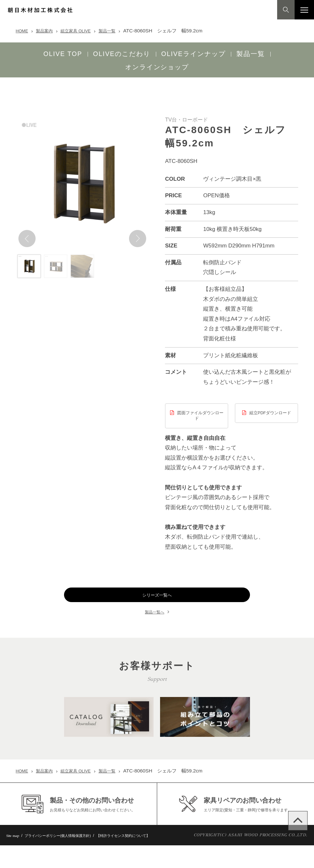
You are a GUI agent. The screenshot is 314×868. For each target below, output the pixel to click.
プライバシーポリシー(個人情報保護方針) (68, 858)
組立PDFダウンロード (270, 398)
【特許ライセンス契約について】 (144, 858)
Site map (15, 858)
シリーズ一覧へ (157, 586)
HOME (23, 31)
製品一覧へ (154, 603)
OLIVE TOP (28, 52)
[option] (82, 167)
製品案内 (48, 31)
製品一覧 (119, 31)
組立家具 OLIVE (83, 31)
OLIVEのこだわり (87, 52)
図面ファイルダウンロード (200, 401)
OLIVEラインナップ (159, 52)
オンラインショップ (274, 52)
